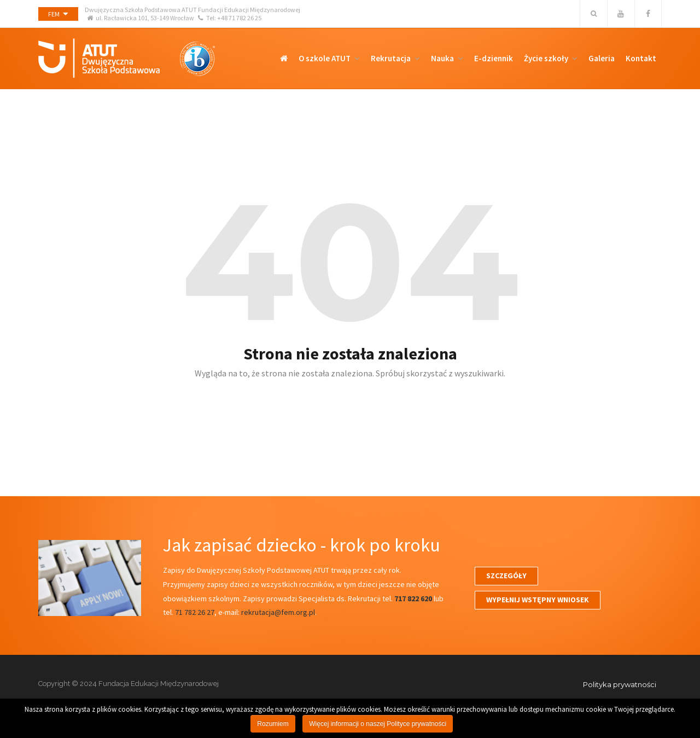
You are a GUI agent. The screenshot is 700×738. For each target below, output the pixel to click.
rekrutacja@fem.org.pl (278, 612)
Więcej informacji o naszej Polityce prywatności (378, 724)
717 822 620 (413, 598)
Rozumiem (273, 724)
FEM (54, 14)
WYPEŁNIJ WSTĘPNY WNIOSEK (538, 600)
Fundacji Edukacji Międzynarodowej (249, 10)
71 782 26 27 (195, 612)
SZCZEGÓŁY (506, 576)
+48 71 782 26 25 (239, 18)
